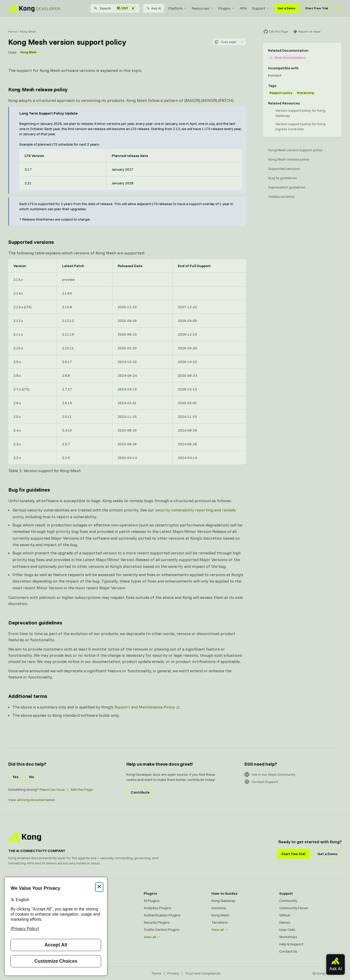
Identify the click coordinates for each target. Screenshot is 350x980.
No (32, 777)
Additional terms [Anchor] (28, 696)
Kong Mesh (28, 31)
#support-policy (281, 93)
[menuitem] (178, 8)
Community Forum (294, 908)
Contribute (140, 792)
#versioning (305, 93)
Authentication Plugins (162, 915)
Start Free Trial (317, 8)
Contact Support (261, 782)
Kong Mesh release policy (289, 159)
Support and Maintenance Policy (144, 707)
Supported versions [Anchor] (31, 242)
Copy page (225, 42)
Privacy (173, 973)
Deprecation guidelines (287, 187)
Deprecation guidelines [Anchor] (35, 623)
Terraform (220, 922)
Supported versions (284, 169)
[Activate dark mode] (339, 8)
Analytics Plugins (157, 908)
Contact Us (288, 951)
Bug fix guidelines (283, 178)
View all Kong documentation (32, 800)
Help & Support (291, 944)
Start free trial (293, 854)
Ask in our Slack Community (270, 774)
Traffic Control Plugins (162, 930)
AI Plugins (152, 901)
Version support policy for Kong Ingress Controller (300, 126)
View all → (152, 937)
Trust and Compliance (203, 973)
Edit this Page (82, 789)
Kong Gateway (223, 901)
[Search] (115, 8)
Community (288, 901)
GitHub (285, 915)
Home (13, 31)
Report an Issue (52, 789)
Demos (285, 922)
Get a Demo (287, 8)
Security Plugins (157, 922)
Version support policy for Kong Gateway (300, 113)
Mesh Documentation (288, 58)
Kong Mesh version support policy (295, 150)
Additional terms (281, 197)
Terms (156, 973)
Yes (16, 777)
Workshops (288, 937)
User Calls (287, 930)
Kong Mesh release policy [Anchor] (38, 89)
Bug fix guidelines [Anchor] (29, 490)
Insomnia (219, 908)
